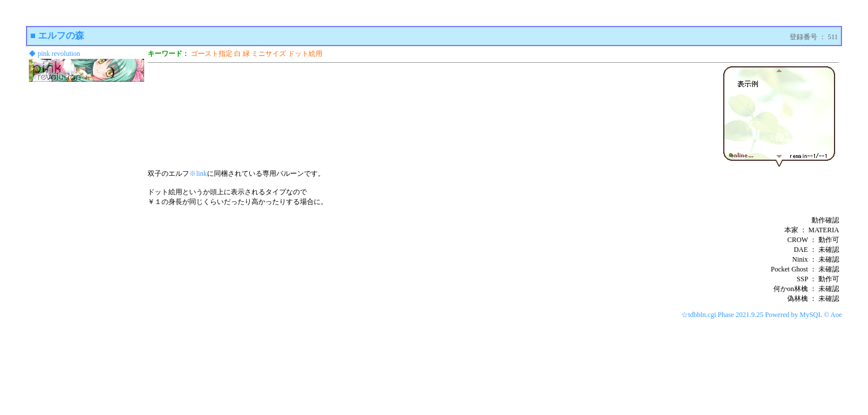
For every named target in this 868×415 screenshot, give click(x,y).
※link (198, 173)
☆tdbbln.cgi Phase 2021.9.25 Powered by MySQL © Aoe (762, 315)
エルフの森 (61, 35)
